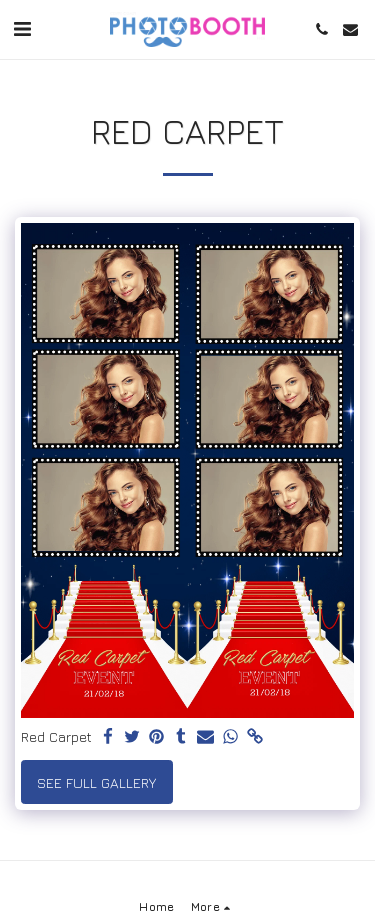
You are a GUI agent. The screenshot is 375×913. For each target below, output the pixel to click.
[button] (22, 28)
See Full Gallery (96, 782)
